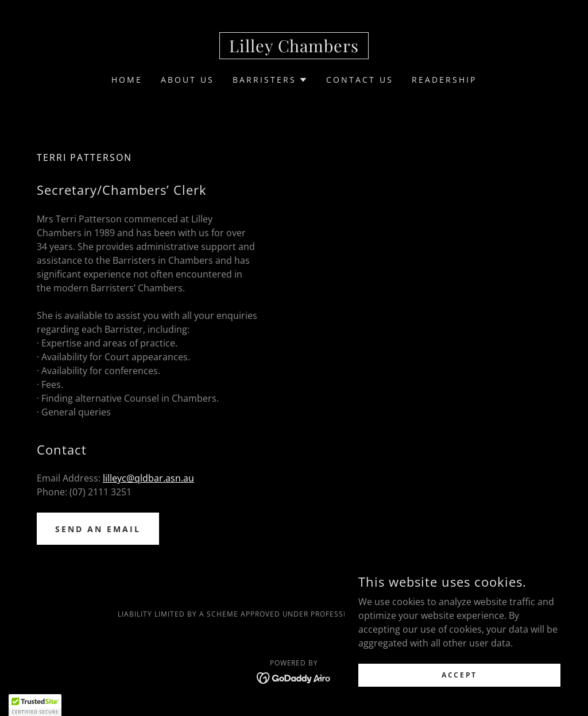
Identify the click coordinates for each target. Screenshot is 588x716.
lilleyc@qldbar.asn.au (148, 478)
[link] (294, 49)
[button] (270, 80)
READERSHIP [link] (444, 80)
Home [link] (127, 80)
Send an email (98, 529)
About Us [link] (187, 80)
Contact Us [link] (360, 80)
